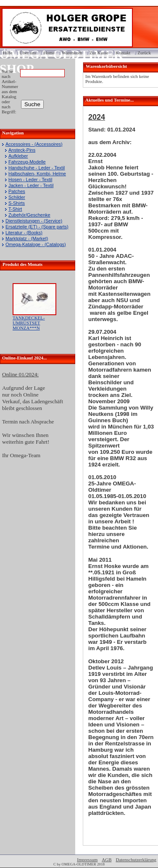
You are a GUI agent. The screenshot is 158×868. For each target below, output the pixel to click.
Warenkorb (72, 53)
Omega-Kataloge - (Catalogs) (36, 244)
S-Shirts (17, 203)
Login (7, 50)
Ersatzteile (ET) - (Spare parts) (37, 227)
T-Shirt (15, 209)
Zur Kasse (99, 53)
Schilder (17, 197)
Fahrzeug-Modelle (27, 162)
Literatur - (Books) (24, 233)
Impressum (87, 860)
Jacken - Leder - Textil (31, 185)
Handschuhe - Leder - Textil (37, 168)
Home (49, 53)
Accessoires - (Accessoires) (34, 144)
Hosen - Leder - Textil (30, 179)
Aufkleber (18, 156)
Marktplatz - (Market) (27, 238)
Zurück (144, 53)
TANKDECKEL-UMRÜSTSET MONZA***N (29, 323)
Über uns (28, 53)
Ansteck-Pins (22, 150)
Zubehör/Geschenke (29, 215)
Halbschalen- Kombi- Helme (37, 174)
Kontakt (123, 53)
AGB (107, 860)
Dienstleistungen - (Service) (34, 221)
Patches (17, 191)
